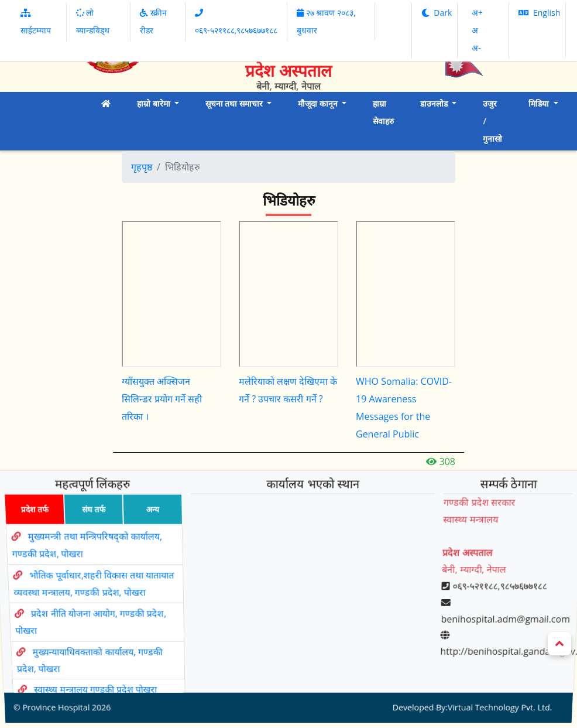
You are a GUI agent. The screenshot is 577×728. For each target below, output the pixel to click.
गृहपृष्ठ (142, 167)
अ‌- (476, 48)
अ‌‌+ (477, 13)
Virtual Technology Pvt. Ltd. (494, 683)
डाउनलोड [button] (435, 103)
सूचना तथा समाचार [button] (235, 103)
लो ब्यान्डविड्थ (93, 21)
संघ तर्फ (88, 525)
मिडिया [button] (540, 103)
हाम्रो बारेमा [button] (154, 103)
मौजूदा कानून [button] (319, 103)
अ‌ (475, 30)
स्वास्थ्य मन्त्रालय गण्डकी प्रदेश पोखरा (100, 669)
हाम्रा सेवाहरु (383, 112)
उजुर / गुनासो (492, 121)
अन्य (149, 525)
